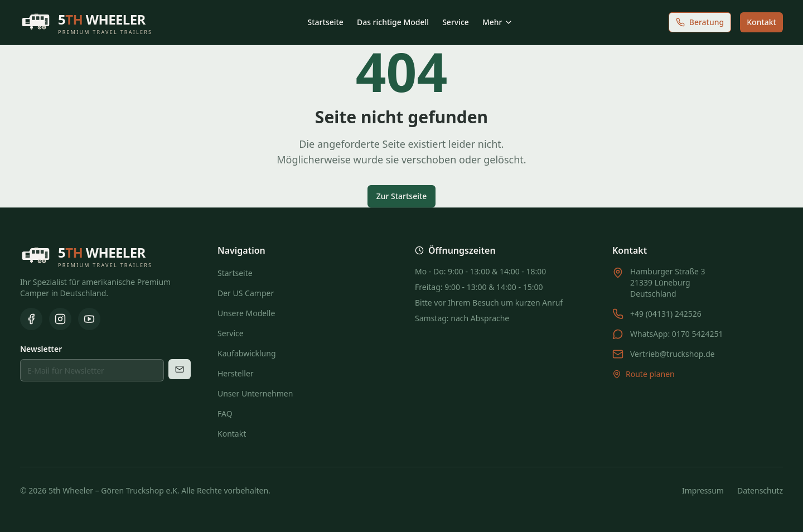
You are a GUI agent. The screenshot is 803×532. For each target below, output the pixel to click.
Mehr (498, 22)
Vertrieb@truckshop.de (673, 354)
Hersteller (236, 373)
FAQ (225, 413)
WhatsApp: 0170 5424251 (677, 334)
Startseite (326, 22)
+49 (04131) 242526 (666, 314)
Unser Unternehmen (255, 393)
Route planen (644, 374)
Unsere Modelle (246, 313)
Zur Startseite (402, 196)
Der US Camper (246, 293)
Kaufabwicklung (247, 353)
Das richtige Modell (393, 22)
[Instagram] (60, 319)
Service (456, 22)
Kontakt (761, 22)
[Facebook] (31, 319)
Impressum (703, 490)
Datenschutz (760, 490)
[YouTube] (89, 319)
